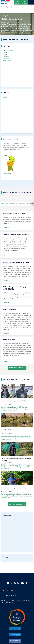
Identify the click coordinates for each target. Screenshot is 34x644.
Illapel (5, 54)
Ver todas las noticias (17, 504)
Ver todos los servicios (17, 368)
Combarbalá (7, 59)
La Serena (6, 56)
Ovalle (5, 52)
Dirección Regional (9, 50)
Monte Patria (7, 61)
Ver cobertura (10, 163)
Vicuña (5, 97)
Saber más (6, 227)
